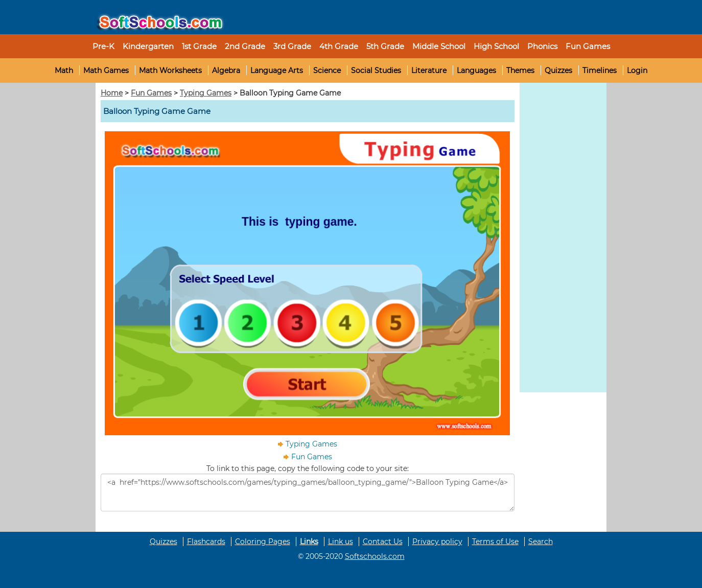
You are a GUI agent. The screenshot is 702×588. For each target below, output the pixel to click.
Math (64, 70)
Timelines (600, 70)
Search (541, 542)
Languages (476, 70)
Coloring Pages (263, 542)
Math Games (106, 70)
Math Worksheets (170, 70)
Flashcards (206, 542)
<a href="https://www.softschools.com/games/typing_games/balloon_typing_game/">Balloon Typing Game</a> (308, 492)
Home (112, 93)
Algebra (226, 70)
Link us (341, 542)
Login (637, 70)
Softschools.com (375, 556)
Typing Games (206, 93)
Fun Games (588, 46)
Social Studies (376, 70)
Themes (520, 70)
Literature (429, 70)
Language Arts (277, 70)
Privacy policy (437, 542)
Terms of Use (495, 542)
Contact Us (383, 542)
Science (327, 70)
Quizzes (558, 70)
